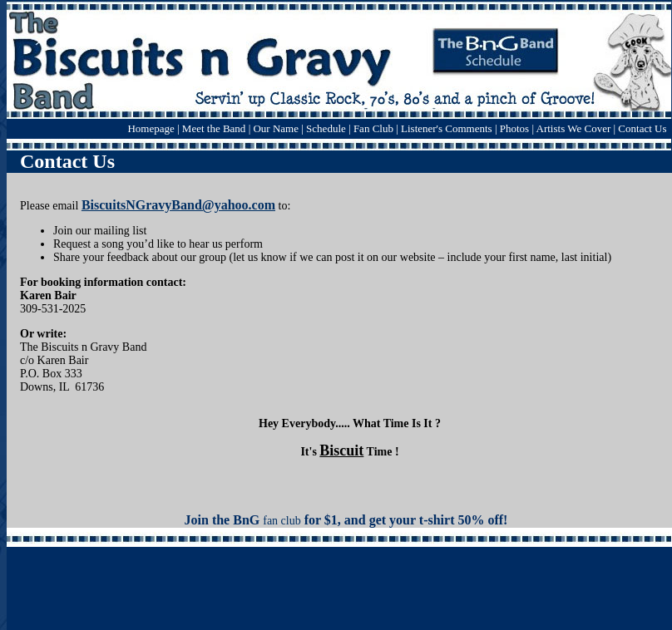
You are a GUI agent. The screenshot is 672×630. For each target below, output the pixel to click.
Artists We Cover (574, 128)
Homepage (151, 128)
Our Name (277, 128)
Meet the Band (214, 128)
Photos (514, 128)
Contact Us (642, 128)
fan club (282, 521)
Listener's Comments (447, 128)
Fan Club (373, 128)
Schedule (326, 128)
